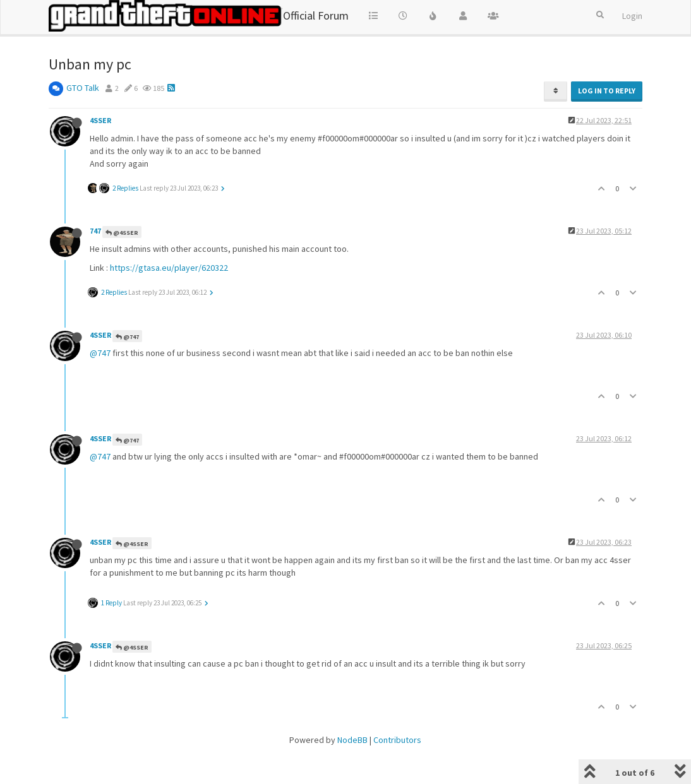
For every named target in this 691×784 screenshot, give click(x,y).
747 (95, 231)
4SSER (100, 120)
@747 (127, 337)
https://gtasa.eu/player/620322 (169, 268)
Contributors (397, 740)
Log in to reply (607, 91)
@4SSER (122, 233)
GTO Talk (83, 88)
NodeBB (352, 740)
